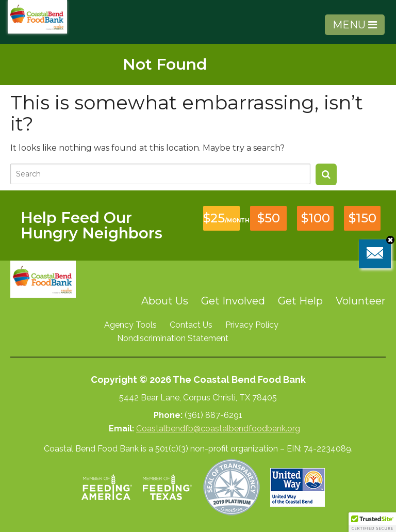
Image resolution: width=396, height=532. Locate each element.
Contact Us (191, 325)
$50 (269, 218)
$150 (362, 218)
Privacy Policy (252, 325)
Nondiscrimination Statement (173, 338)
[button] (372, 522)
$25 (221, 218)
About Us (165, 301)
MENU (355, 25)
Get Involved (233, 301)
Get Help (300, 301)
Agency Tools (130, 325)
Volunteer (361, 301)
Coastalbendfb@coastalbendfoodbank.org (218, 429)
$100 (316, 218)
